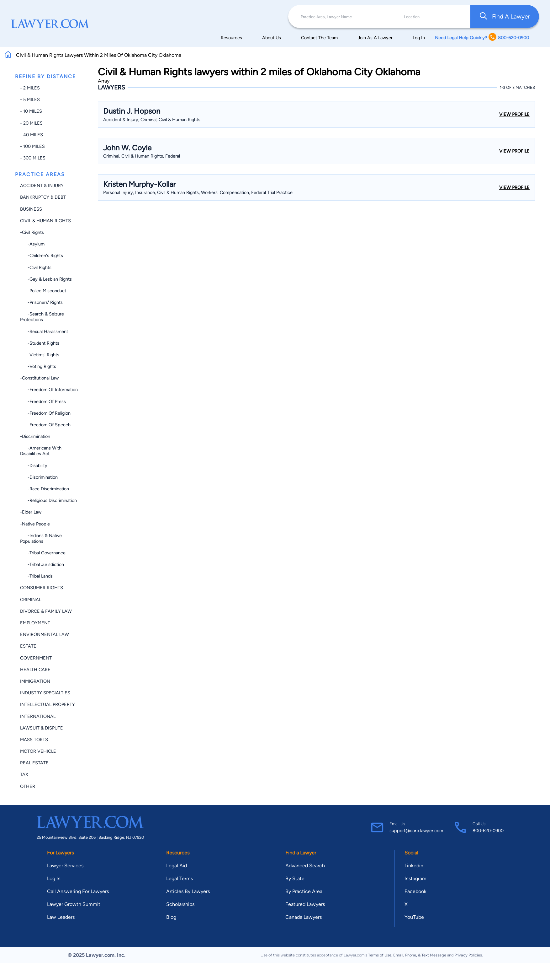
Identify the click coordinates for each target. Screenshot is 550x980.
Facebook (415, 891)
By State (295, 878)
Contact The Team (319, 38)
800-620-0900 (488, 831)
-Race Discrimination (45, 489)
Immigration (35, 681)
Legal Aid (177, 866)
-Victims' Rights (40, 355)
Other (28, 786)
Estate (28, 646)
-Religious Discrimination (48, 500)
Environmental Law (45, 634)
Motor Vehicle (38, 751)
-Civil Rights (32, 232)
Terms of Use (380, 955)
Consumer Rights (42, 588)
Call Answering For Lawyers (78, 891)
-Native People (35, 524)
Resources (231, 38)
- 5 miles (30, 100)
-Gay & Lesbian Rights (46, 279)
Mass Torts (34, 740)
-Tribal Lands (36, 576)
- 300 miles (33, 158)
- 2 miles (30, 88)
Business (31, 209)
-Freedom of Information (49, 390)
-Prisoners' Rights (41, 302)
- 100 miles (32, 146)
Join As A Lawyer (375, 38)
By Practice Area (304, 891)
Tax (24, 774)
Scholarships (180, 904)
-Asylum (32, 244)
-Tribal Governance (43, 553)
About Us (272, 38)
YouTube (414, 917)
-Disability (34, 466)
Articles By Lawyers (188, 891)
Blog (171, 917)
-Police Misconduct (43, 291)
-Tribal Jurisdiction (42, 564)
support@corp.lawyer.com (416, 831)
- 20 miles (31, 123)
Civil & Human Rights (45, 221)
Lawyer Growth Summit (74, 904)
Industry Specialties (45, 693)
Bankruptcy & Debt (43, 197)
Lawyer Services (65, 866)
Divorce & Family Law (46, 611)
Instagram (415, 878)
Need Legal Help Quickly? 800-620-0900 (482, 38)
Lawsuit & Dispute (42, 728)
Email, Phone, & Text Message (420, 955)
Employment (35, 623)
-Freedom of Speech (45, 425)
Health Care (35, 670)
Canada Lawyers (304, 917)
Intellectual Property (48, 704)
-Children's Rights (42, 256)
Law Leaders (61, 917)
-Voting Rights (38, 366)
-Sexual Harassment (44, 331)
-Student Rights (40, 343)
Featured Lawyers (305, 904)
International (38, 716)
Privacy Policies (468, 955)
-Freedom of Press (43, 401)
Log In (419, 38)
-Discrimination (35, 436)
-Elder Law (31, 512)
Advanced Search (305, 866)
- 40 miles (32, 135)
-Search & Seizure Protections (42, 317)
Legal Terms (180, 878)
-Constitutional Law (39, 378)
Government (36, 658)
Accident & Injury (42, 186)
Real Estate (34, 763)
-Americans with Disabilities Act (41, 451)
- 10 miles (31, 111)
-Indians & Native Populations (41, 538)
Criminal (31, 600)
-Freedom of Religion (45, 413)
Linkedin (414, 866)
